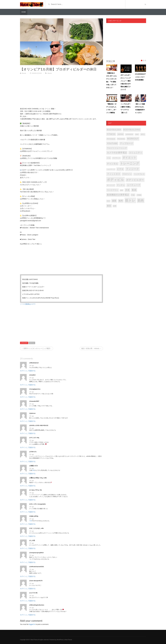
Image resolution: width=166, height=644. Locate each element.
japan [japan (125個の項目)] (120, 134)
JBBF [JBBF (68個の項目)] (137, 134)
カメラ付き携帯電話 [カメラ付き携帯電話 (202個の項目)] (117, 153)
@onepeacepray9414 (36, 553)
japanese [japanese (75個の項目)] (129, 134)
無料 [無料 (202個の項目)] (121, 201)
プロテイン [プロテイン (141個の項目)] (127, 174)
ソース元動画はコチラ (28, 304)
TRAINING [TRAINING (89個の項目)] (121, 139)
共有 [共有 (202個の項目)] (127, 190)
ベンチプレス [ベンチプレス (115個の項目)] (139, 174)
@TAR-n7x (33, 452)
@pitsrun (32, 413)
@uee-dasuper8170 (36, 581)
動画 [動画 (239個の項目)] (134, 190)
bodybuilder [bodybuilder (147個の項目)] (114, 130)
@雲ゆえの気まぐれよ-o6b (38, 478)
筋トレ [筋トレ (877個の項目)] (130, 200)
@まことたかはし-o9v (36, 528)
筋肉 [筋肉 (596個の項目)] (141, 200)
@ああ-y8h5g (34, 516)
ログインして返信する (28, 371)
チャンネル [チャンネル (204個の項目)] (112, 164)
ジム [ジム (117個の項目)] (109, 158)
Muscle (24, 73)
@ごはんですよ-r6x (36, 490)
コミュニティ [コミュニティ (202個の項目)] (136, 153)
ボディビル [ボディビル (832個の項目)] (116, 180)
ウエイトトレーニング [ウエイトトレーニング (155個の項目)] (117, 148)
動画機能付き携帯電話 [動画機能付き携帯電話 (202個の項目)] (118, 195)
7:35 (31, 521)
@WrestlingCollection (37, 605)
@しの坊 (32, 540)
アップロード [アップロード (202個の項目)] (127, 143)
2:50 (33, 470)
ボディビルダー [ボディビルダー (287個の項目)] (135, 180)
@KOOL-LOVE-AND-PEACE (39, 425)
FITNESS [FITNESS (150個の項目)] (111, 134)
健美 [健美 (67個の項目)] (122, 190)
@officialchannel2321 (37, 567)
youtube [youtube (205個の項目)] (112, 143)
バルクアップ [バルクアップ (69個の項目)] (111, 169)
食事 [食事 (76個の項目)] (115, 206)
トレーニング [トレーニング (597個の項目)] (130, 163)
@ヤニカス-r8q (34, 438)
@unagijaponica (35, 389)
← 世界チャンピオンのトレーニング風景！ (37, 348)
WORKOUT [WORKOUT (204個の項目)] (133, 139)
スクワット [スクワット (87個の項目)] (116, 158)
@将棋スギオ (34, 466)
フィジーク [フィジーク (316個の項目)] (132, 169)
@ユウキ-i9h (33, 593)
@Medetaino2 (34, 363)
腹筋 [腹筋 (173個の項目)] (109, 206)
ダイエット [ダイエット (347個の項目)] (129, 158)
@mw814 (32, 375)
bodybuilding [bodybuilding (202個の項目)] (132, 130)
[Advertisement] (61, 92)
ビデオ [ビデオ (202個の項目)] (120, 169)
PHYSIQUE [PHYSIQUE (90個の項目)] (111, 139)
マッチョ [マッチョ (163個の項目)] (121, 185)
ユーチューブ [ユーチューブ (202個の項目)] (134, 185)
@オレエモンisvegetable (38, 504)
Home (24, 12)
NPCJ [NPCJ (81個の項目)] (143, 134)
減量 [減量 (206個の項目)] (114, 201)
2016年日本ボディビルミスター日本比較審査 (140, 77)
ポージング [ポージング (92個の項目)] (111, 185)
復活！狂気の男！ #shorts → (91, 348)
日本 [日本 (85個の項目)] (108, 201)
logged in (32, 624)
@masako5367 (34, 401)
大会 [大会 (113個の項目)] (133, 195)
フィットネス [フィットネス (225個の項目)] (114, 174)
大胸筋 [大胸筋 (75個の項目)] (139, 195)
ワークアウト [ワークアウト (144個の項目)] (113, 190)
